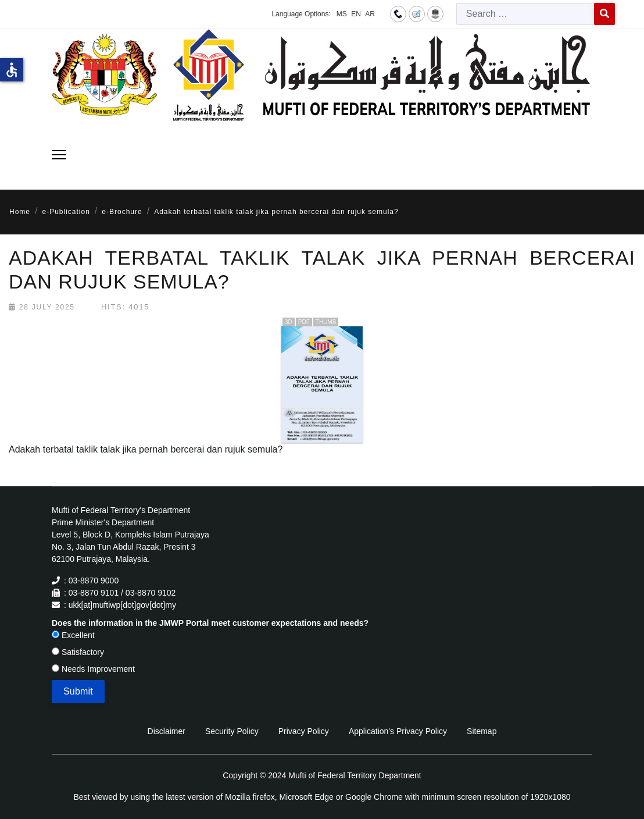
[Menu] (59, 155)
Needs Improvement (93, 669)
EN (356, 14)
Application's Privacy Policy (398, 731)
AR (370, 14)
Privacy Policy (304, 731)
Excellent (73, 635)
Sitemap (482, 731)
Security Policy (232, 731)
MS (342, 14)
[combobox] (525, 14)
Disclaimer (167, 731)
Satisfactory (78, 652)
